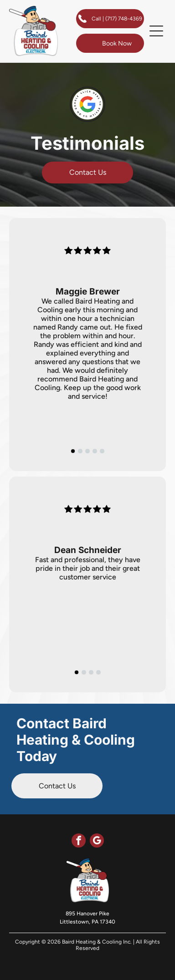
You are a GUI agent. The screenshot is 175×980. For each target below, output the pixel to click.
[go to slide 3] (87, 451)
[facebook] (79, 842)
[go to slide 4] (95, 451)
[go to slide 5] (102, 451)
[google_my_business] (97, 842)
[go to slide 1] (73, 451)
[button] (156, 31)
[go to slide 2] (80, 451)
